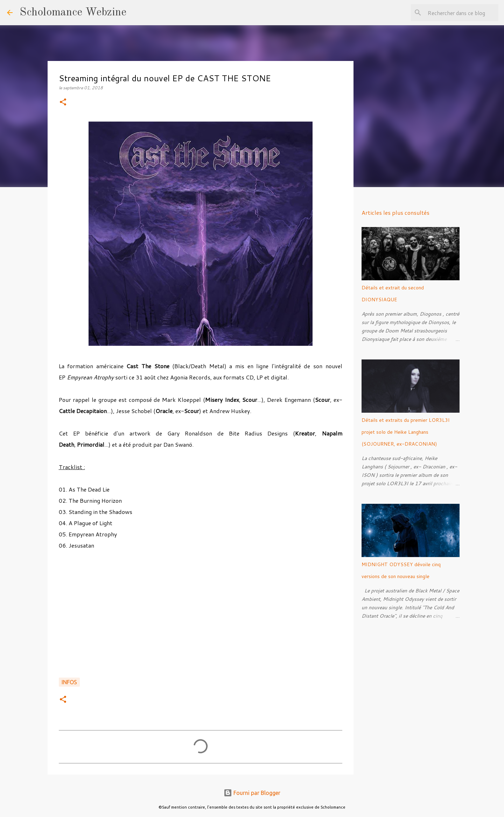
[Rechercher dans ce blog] (462, 13)
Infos (69, 682)
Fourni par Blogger (252, 793)
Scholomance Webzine (73, 13)
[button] (63, 102)
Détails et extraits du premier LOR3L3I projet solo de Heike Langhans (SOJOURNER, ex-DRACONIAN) (406, 432)
